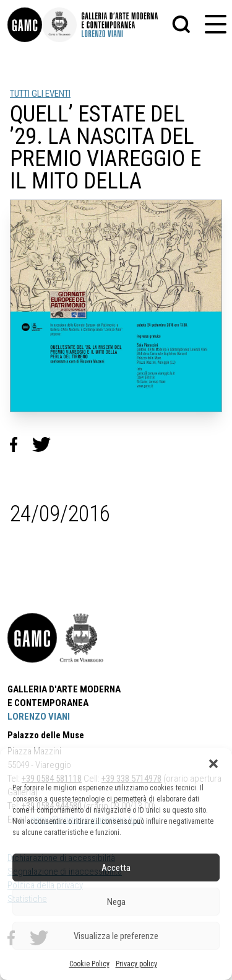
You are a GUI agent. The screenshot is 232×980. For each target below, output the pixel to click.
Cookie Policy (89, 964)
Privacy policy (136, 964)
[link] (25, 25)
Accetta (116, 868)
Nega (116, 902)
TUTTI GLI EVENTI (40, 94)
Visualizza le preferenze (116, 936)
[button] (213, 764)
